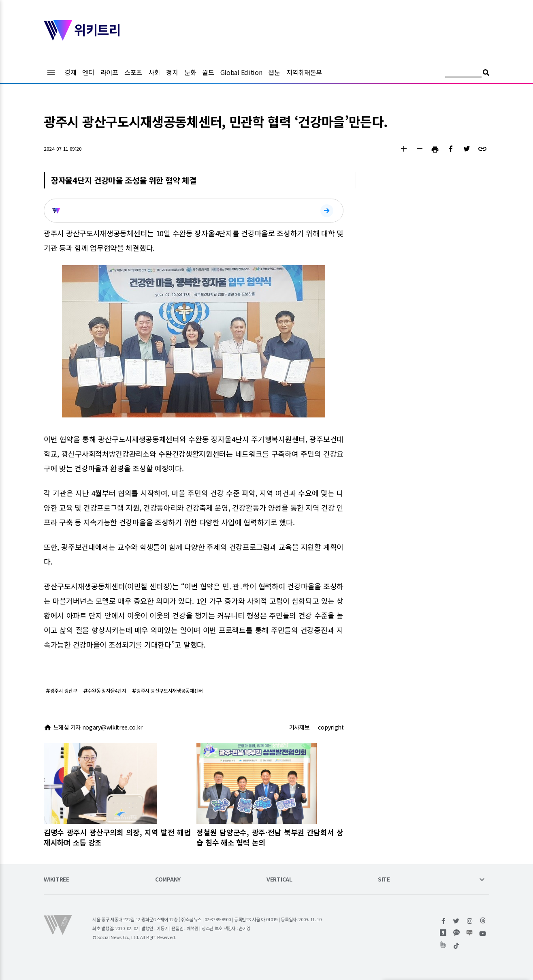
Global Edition (241, 72)
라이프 (109, 72)
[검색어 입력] (463, 74)
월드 (208, 72)
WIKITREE (56, 880)
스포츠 (133, 72)
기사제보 (300, 727)
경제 (70, 72)
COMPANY (168, 880)
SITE (384, 880)
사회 (154, 72)
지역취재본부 (304, 72)
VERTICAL (279, 880)
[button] (404, 150)
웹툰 (274, 72)
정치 (172, 72)
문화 (190, 72)
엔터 (88, 72)
